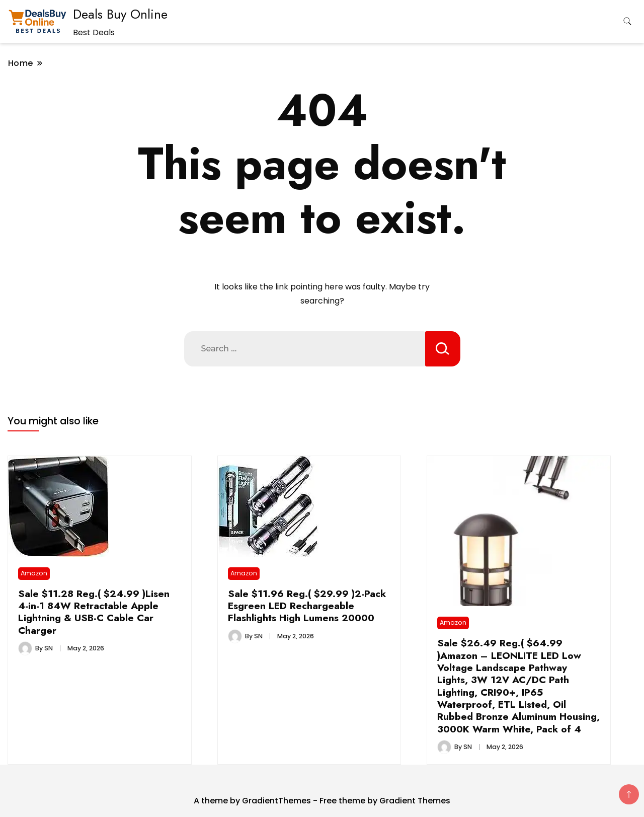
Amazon (34, 573)
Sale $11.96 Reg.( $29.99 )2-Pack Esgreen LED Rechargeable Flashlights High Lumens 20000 (307, 606)
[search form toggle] (627, 21)
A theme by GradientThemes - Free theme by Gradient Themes (322, 801)
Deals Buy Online (120, 14)
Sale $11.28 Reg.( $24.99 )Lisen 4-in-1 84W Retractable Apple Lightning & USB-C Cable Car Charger (94, 612)
